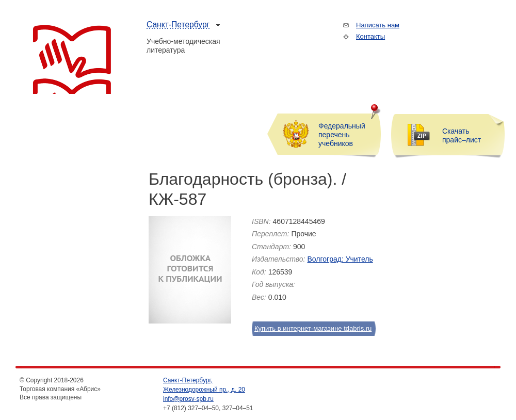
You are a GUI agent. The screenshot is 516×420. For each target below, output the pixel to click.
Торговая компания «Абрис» (72, 59)
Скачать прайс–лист (462, 135)
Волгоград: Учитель (340, 259)
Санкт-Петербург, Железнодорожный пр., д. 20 (204, 385)
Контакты (370, 36)
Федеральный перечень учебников (342, 135)
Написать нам (378, 25)
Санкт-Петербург (178, 25)
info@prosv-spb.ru (188, 399)
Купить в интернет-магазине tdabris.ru (308, 328)
